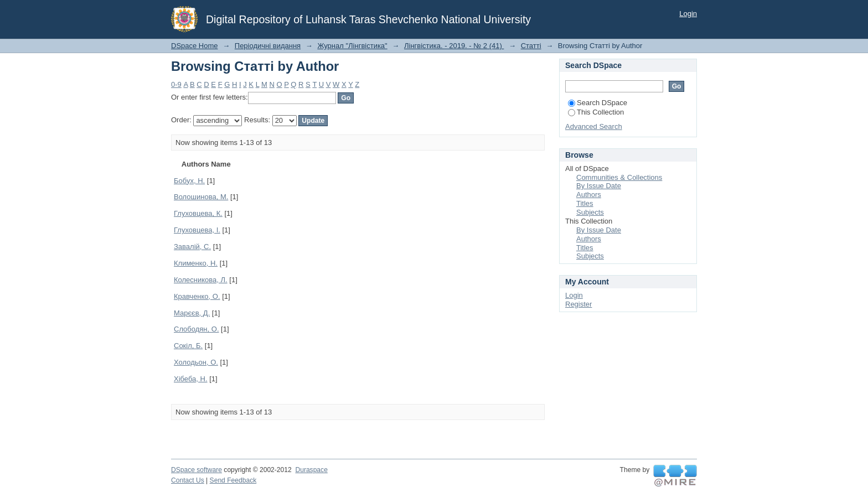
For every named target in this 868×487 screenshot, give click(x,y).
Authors (589, 195)
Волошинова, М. (201, 197)
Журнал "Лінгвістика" (352, 46)
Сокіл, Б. (188, 346)
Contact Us (188, 480)
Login (688, 14)
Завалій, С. (192, 247)
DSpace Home (195, 46)
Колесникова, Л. (201, 280)
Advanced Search (594, 126)
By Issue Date (599, 186)
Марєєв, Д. (192, 313)
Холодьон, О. (196, 362)
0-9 (176, 84)
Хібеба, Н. (191, 379)
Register (578, 304)
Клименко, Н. (196, 263)
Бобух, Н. (189, 181)
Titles (585, 203)
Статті (531, 46)
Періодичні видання (268, 46)
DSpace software (197, 470)
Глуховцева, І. (197, 230)
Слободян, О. (197, 329)
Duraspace (311, 470)
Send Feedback (233, 480)
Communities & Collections (619, 177)
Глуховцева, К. (198, 213)
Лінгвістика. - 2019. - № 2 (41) (454, 46)
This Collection (596, 112)
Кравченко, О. (197, 296)
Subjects (590, 212)
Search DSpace (598, 103)
